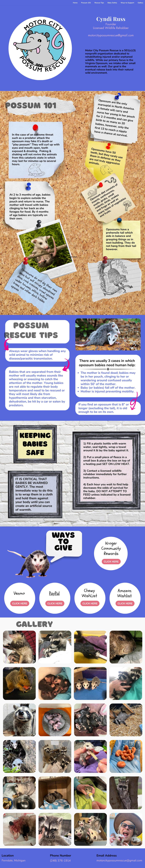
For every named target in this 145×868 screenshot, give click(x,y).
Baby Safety (112, 3)
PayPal (54, 593)
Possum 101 (86, 3)
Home (75, 3)
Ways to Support (127, 3)
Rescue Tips (99, 3)
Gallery (140, 3)
